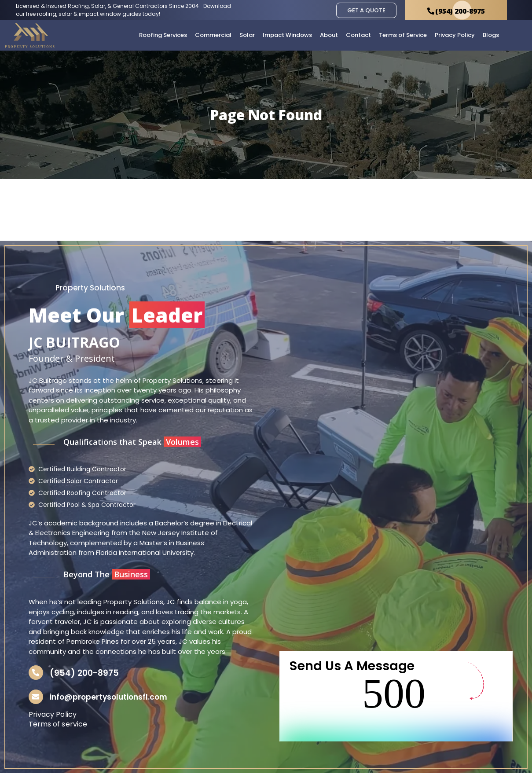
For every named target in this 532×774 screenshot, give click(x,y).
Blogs (491, 35)
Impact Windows (287, 35)
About (329, 35)
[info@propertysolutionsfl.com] (37, 697)
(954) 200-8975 (86, 673)
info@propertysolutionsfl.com (110, 698)
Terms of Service (403, 35)
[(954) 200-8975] (37, 673)
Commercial (213, 35)
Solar (247, 35)
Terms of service (58, 725)
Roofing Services (163, 35)
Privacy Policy (455, 35)
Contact (358, 35)
